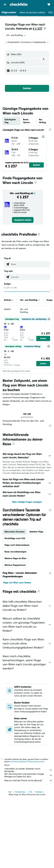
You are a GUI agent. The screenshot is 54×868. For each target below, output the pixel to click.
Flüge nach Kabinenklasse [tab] (17, 545)
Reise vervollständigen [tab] (16, 552)
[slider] (51, 291)
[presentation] (45, 28)
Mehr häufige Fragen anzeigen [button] (27, 502)
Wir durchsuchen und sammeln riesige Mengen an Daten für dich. (28, 775)
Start (10, 792)
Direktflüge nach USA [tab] (15, 538)
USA (30, 792)
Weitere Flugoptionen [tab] (15, 565)
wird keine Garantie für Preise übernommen (27, 762)
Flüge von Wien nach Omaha (17, 583)
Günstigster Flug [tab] (10, 121)
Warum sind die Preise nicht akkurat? (28, 781)
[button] (5, 4)
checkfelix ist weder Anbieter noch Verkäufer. (28, 770)
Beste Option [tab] (26, 121)
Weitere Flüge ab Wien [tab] (15, 558)
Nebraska (39, 792)
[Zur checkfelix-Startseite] (19, 4)
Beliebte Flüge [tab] (36, 532)
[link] (23, 220)
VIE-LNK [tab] (27, 414)
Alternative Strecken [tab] (15, 532)
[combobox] (16, 35)
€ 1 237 (38, 29)
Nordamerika (20, 792)
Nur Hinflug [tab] (42, 121)
